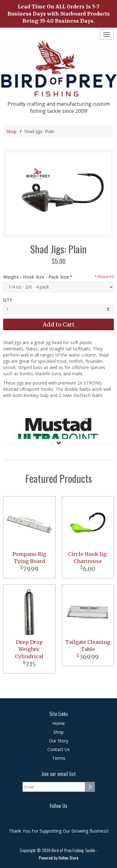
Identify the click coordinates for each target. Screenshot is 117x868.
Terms (59, 758)
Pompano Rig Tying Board (29, 558)
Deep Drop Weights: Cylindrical (29, 649)
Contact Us (59, 749)
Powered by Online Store (58, 858)
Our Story (59, 741)
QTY (8, 300)
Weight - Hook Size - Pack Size (36, 277)
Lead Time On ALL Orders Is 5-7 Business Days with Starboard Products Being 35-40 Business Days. (59, 14)
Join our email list (58, 774)
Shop (11, 131)
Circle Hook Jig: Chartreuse (88, 558)
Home (59, 723)
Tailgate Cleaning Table (88, 646)
